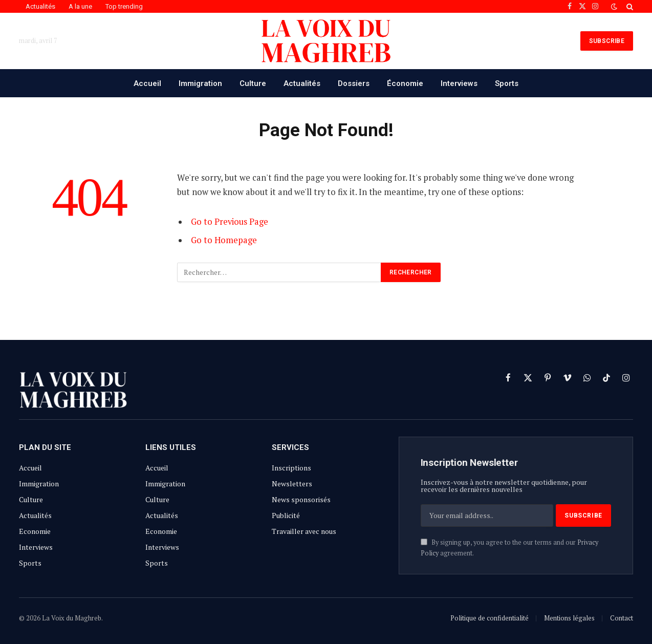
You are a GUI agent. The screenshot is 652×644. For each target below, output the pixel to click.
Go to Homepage (224, 240)
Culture (253, 83)
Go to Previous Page (230, 222)
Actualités (40, 6)
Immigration (200, 83)
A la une (80, 6)
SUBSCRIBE (607, 41)
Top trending (124, 6)
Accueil (147, 83)
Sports (507, 83)
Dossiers (354, 83)
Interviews (459, 83)
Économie (405, 83)
